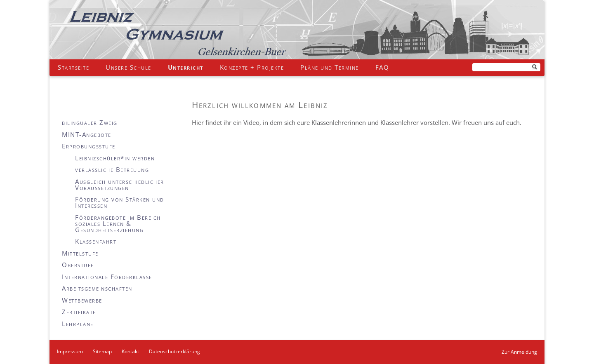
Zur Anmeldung (519, 352)
